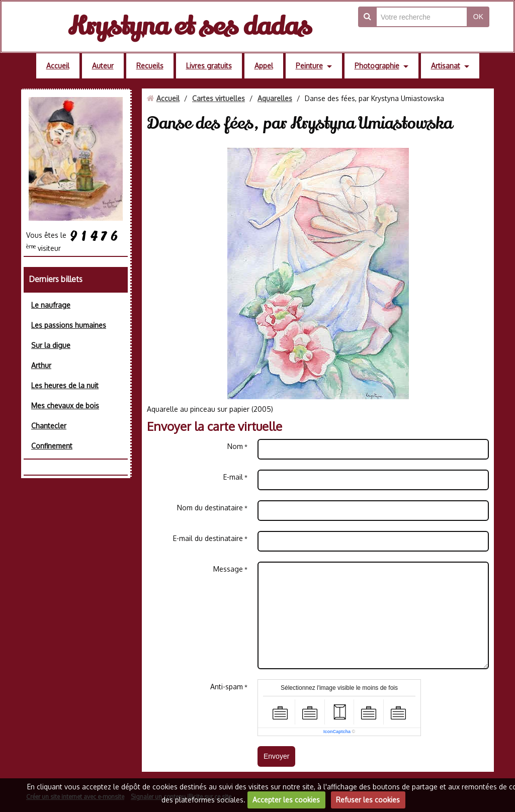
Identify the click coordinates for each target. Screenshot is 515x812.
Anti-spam (227, 687)
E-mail (233, 477)
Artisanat (446, 66)
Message (228, 569)
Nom (235, 446)
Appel (264, 66)
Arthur (41, 365)
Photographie (377, 66)
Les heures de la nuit (65, 385)
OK (478, 17)
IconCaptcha (337, 732)
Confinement (52, 446)
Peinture (309, 66)
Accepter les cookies (286, 800)
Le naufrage (51, 305)
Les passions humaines (69, 325)
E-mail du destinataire (208, 538)
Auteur (103, 66)
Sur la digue (51, 345)
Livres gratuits (209, 66)
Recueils (150, 66)
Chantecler (49, 426)
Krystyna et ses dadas (189, 26)
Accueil (58, 66)
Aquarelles (275, 98)
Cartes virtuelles (219, 98)
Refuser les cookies (368, 800)
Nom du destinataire (210, 508)
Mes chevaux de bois (65, 405)
